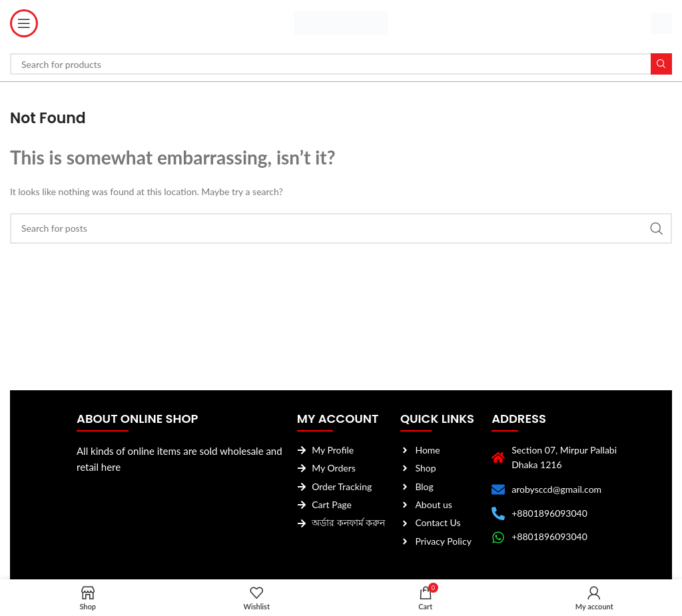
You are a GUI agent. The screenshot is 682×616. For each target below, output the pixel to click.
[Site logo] (341, 22)
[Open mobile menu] (24, 23)
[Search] (341, 64)
